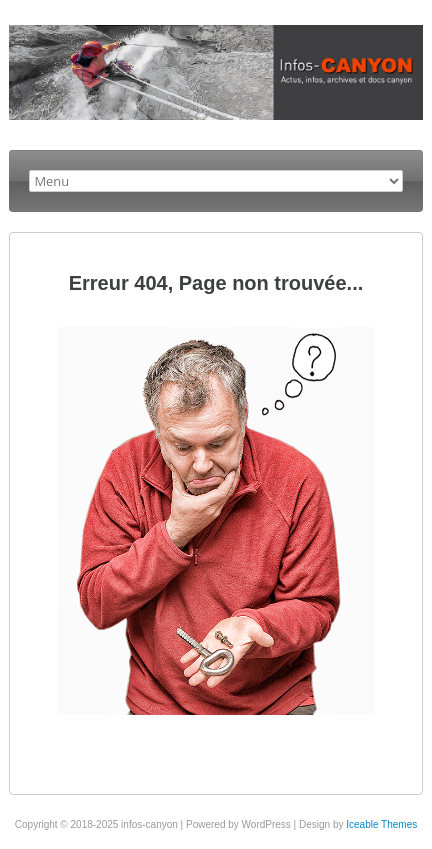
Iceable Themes (381, 824)
